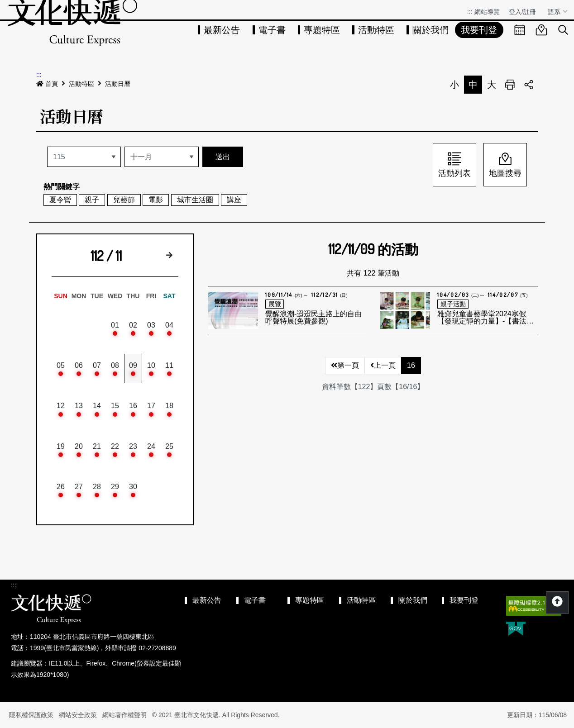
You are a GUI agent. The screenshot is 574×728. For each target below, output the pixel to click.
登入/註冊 (522, 12)
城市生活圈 (195, 200)
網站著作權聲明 (124, 715)
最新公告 (222, 30)
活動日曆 (118, 84)
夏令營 (60, 200)
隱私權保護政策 (31, 715)
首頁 (47, 84)
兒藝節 (124, 200)
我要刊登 (479, 30)
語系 (555, 12)
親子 (92, 200)
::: (470, 12)
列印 (510, 85)
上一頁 (383, 365)
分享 (529, 85)
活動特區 (376, 30)
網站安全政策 (78, 715)
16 (411, 365)
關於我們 (430, 30)
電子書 (272, 30)
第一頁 (345, 365)
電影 (156, 200)
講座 (234, 200)
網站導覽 (487, 12)
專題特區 (322, 30)
